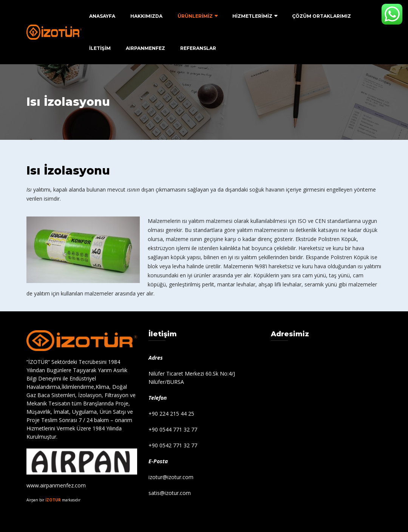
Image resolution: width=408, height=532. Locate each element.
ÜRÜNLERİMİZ (195, 16)
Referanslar (198, 48)
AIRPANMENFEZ (145, 48)
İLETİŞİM (100, 48)
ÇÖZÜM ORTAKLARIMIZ (321, 16)
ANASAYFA (102, 16)
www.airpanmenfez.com (56, 485)
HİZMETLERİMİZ (252, 16)
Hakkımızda (146, 16)
